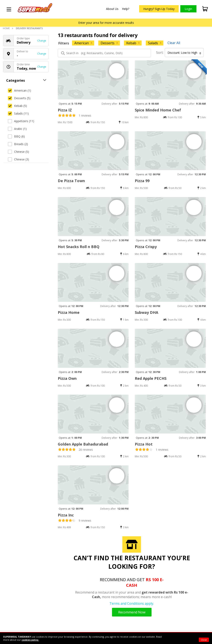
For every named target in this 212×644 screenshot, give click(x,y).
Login (188, 9)
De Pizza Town (71, 181)
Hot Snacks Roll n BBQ (79, 247)
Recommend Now (132, 612)
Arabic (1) (17, 129)
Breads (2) (18, 144)
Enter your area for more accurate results (106, 23)
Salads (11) (18, 113)
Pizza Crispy (146, 247)
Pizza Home (69, 312)
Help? (126, 9)
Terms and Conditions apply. (132, 603)
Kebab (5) (17, 106)
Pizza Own (67, 378)
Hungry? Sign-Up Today (159, 9)
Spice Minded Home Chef (158, 110)
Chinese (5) (18, 152)
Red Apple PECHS (151, 378)
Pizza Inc (66, 515)
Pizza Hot (144, 444)
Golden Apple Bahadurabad (83, 444)
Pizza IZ (65, 110)
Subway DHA (146, 312)
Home (6, 28)
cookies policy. (30, 640)
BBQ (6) (16, 136)
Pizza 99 (142, 181)
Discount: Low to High (184, 53)
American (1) (19, 90)
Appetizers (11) (21, 121)
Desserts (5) (19, 98)
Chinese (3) (18, 159)
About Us (112, 9)
